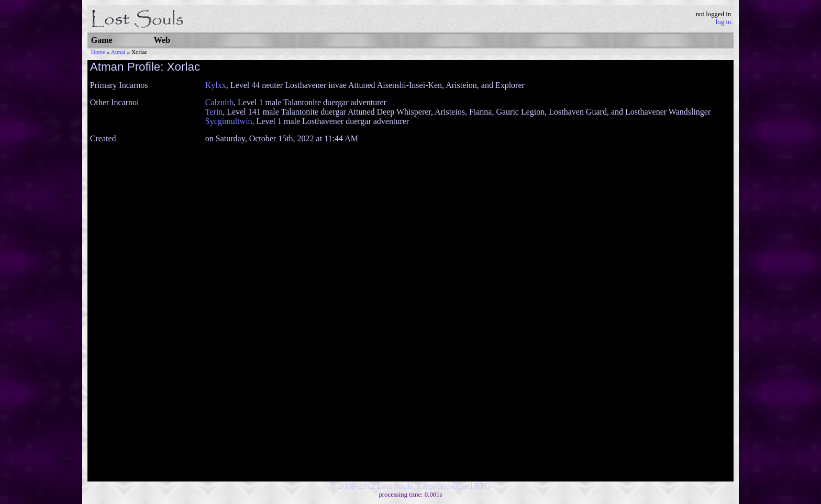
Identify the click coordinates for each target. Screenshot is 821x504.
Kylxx (216, 85)
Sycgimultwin (229, 121)
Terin (214, 112)
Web (162, 40)
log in (724, 22)
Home (98, 52)
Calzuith (219, 102)
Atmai (118, 52)
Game (102, 40)
